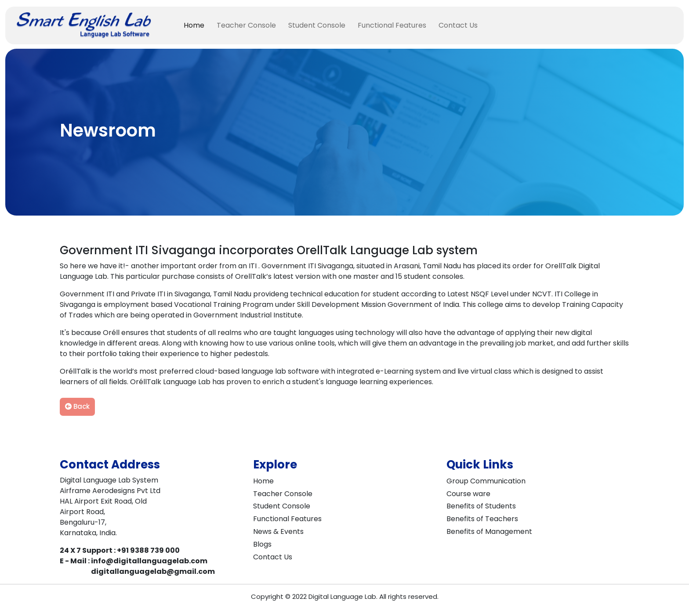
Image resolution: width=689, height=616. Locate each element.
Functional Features (392, 25)
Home (194, 25)
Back (77, 406)
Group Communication (486, 481)
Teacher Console (246, 25)
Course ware (468, 494)
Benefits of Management (489, 531)
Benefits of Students (481, 506)
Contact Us (458, 25)
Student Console (317, 25)
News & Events (278, 531)
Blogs (262, 544)
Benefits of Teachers (482, 519)
